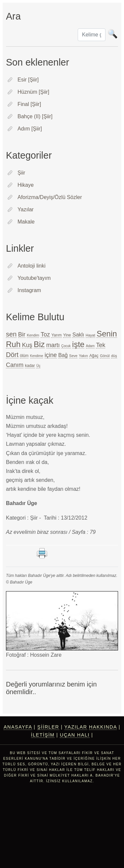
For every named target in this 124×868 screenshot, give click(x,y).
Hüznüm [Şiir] (33, 92)
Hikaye (26, 185)
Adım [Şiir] (30, 129)
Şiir (21, 173)
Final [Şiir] (29, 104)
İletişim (43, 735)
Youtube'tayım (34, 278)
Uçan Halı (75, 735)
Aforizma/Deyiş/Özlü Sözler (50, 197)
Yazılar (26, 209)
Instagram (29, 290)
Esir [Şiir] (28, 80)
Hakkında (103, 727)
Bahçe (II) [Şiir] (35, 116)
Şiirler (48, 727)
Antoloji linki (31, 266)
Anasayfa (18, 727)
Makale (26, 222)
